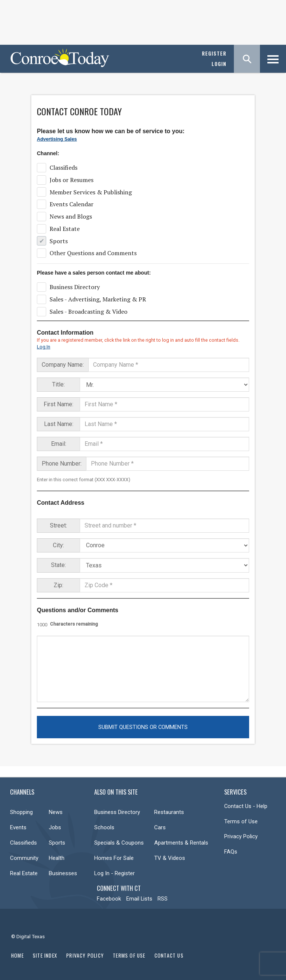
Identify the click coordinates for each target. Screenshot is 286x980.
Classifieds (23, 843)
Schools (104, 827)
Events (18, 827)
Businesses (63, 873)
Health (57, 858)
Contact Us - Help (246, 806)
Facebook (109, 899)
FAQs (231, 852)
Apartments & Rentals (181, 843)
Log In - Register (115, 873)
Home (18, 955)
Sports (57, 843)
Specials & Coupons (119, 843)
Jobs (55, 827)
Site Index (45, 955)
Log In (44, 347)
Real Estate (24, 873)
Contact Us (169, 955)
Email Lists (139, 899)
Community (24, 858)
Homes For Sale (114, 858)
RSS (163, 899)
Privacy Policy (241, 836)
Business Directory (117, 812)
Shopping (21, 812)
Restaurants (169, 812)
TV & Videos (170, 858)
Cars (160, 827)
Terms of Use (241, 821)
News (56, 812)
